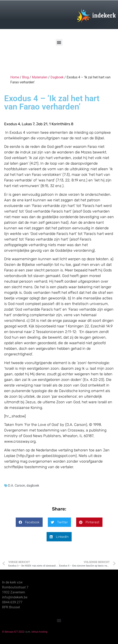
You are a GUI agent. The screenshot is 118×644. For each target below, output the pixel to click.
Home (15, 77)
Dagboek (57, 77)
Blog (25, 77)
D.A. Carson (17, 485)
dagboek (33, 485)
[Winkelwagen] (15, 58)
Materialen (40, 77)
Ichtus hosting (39, 632)
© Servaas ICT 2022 (13, 632)
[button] (59, 42)
